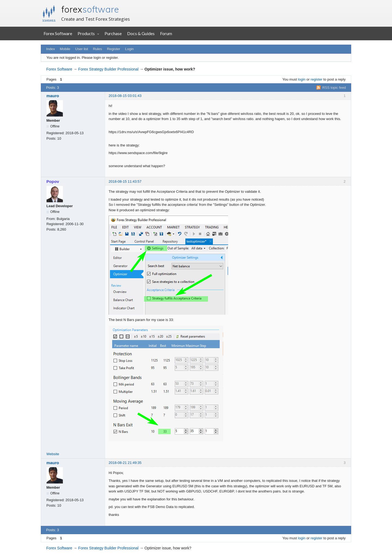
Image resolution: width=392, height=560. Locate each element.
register (316, 79)
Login (130, 49)
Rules (97, 49)
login (302, 79)
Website (53, 454)
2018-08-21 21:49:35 (125, 463)
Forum (166, 33)
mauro (53, 96)
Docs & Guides (141, 33)
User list (82, 49)
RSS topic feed (334, 88)
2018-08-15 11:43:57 (125, 181)
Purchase (113, 33)
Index (51, 49)
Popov (53, 181)
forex (90, 9)
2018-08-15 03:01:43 (125, 96)
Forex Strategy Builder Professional (108, 69)
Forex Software (58, 33)
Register (114, 49)
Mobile (65, 49)
